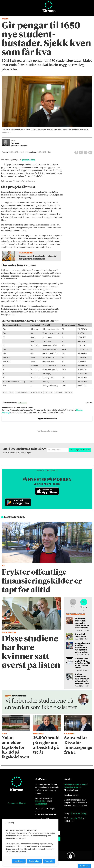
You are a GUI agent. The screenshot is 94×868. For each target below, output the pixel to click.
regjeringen (8, 392)
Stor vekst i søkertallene (80, 635)
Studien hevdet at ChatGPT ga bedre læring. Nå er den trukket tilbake (82, 663)
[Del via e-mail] (90, 152)
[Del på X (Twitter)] (81, 152)
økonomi (59, 392)
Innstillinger (84, 866)
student (49, 392)
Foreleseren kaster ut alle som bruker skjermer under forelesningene (82, 623)
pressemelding (29, 160)
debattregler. (41, 804)
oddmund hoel (22, 392)
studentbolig (37, 392)
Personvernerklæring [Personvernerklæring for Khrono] (17, 803)
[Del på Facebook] (76, 152)
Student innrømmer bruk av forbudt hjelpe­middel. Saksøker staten (82, 679)
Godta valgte (34, 861)
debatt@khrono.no (72, 787)
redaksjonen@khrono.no (75, 784)
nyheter (68, 392)
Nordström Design (79, 813)
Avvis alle (49, 861)
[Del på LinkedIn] (86, 152)
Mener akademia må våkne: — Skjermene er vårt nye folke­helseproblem (82, 647)
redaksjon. (40, 801)
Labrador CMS (76, 818)
